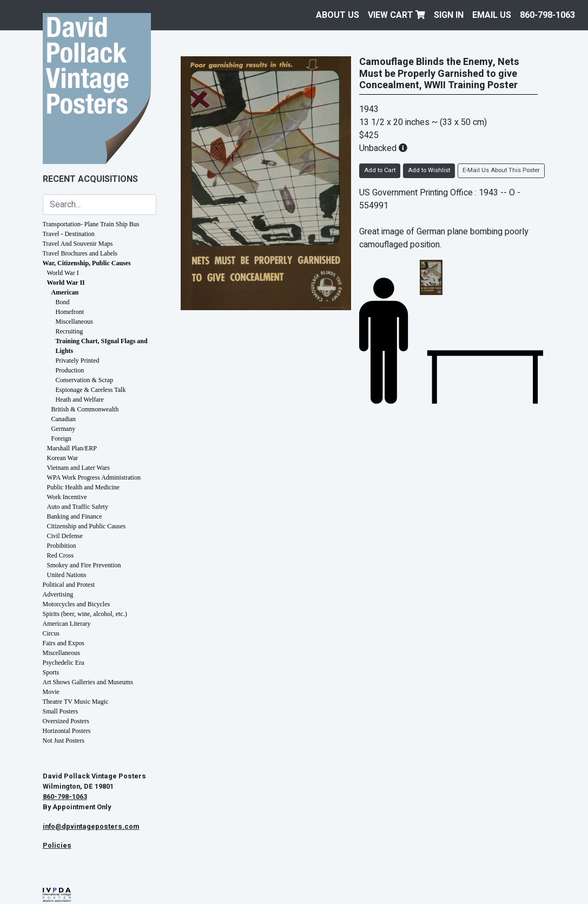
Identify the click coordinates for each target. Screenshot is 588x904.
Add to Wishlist (429, 170)
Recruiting (70, 331)
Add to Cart (380, 170)
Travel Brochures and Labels (80, 253)
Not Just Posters (64, 741)
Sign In (449, 15)
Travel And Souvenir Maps (78, 244)
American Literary (67, 624)
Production (70, 370)
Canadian (64, 419)
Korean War (63, 458)
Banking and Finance (75, 516)
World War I (63, 273)
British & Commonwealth (85, 409)
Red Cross (61, 555)
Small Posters (61, 711)
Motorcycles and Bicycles (77, 604)
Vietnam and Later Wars (78, 468)
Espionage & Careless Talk (91, 390)
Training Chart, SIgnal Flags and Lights (102, 346)
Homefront (70, 312)
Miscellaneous (74, 322)
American (65, 292)
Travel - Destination (69, 234)
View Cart (397, 15)
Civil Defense (65, 536)
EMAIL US (492, 15)
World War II (66, 283)
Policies (57, 846)
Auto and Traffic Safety (78, 507)
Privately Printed (78, 361)
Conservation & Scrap (85, 380)
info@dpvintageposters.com (91, 827)
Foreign (61, 438)
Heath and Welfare (80, 399)
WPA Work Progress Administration (94, 477)
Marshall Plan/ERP (72, 448)
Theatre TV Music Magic (76, 702)
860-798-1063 (547, 15)
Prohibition (62, 546)
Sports (51, 672)
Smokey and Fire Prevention (84, 565)
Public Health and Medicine (83, 487)
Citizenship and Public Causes (87, 526)
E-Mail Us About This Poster (501, 170)
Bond (63, 302)
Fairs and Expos (64, 643)
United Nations (67, 575)
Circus (51, 633)
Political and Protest (69, 585)
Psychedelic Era (64, 663)
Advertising (58, 594)
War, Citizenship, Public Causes (87, 263)
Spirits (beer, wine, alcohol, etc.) (85, 614)
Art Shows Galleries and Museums (88, 682)
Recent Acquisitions (90, 179)
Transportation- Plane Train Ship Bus (91, 224)
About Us (338, 15)
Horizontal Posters (67, 731)
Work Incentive (67, 497)
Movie (51, 692)
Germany (64, 429)
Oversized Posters (66, 721)
